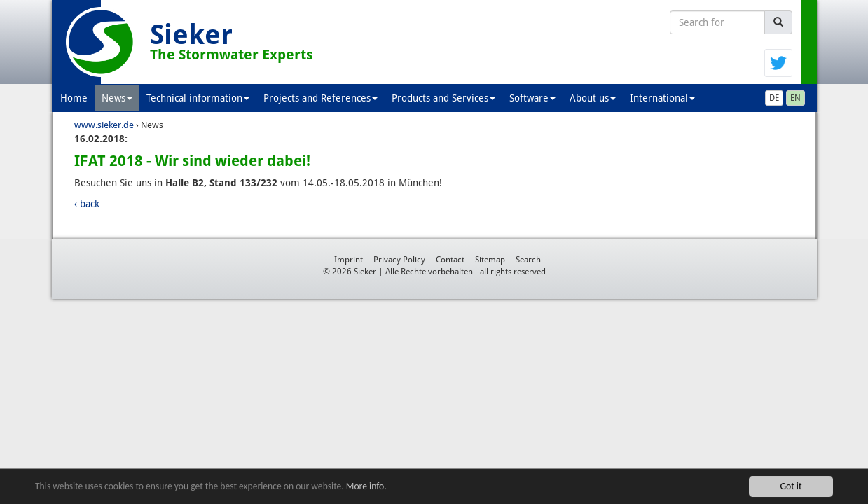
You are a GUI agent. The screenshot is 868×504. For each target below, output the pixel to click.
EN (795, 98)
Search (528, 260)
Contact (450, 260)
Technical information (198, 98)
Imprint (349, 260)
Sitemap (490, 260)
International (662, 98)
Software (532, 98)
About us (593, 98)
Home (74, 98)
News (117, 98)
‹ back (87, 204)
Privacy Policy (399, 260)
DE (774, 98)
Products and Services (443, 98)
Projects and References (321, 98)
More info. (366, 487)
